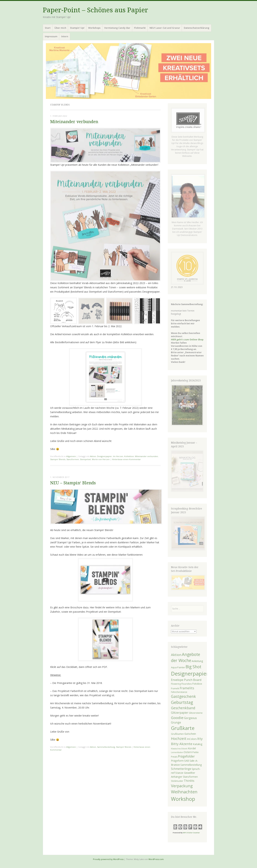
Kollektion (129, 456)
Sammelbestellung (106, 747)
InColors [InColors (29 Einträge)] (192, 739)
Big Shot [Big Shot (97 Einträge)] (193, 667)
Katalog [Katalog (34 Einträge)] (198, 744)
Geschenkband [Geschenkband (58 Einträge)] (183, 708)
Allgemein (71, 456)
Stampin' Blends (58, 459)
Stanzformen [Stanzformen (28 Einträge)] (190, 777)
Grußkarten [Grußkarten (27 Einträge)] (177, 734)
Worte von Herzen (101, 459)
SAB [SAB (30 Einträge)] (187, 761)
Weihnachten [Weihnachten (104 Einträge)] (184, 792)
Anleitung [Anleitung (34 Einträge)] (197, 661)
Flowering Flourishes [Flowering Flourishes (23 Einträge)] (181, 684)
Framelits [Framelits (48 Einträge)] (187, 688)
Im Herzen (118, 456)
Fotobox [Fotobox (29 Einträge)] (197, 684)
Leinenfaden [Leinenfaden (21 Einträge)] (177, 752)
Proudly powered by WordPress (108, 859)
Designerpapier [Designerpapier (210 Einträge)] (190, 674)
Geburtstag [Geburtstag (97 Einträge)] (182, 702)
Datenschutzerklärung (197, 28)
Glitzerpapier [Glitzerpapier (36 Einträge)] (180, 713)
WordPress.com (156, 859)
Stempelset (85, 459)
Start (48, 28)
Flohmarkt (140, 28)
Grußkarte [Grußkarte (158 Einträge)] (183, 728)
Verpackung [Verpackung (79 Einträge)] (182, 786)
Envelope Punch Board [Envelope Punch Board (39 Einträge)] (186, 680)
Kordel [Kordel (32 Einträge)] (192, 748)
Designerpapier (104, 456)
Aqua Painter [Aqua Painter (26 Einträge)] (178, 667)
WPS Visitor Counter (191, 833)
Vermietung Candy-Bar (117, 28)
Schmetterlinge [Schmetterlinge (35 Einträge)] (181, 769)
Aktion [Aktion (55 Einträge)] (176, 655)
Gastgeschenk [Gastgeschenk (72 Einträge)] (183, 696)
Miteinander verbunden (74, 122)
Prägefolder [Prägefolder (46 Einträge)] (186, 756)
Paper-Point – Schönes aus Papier (95, 10)
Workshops (94, 28)
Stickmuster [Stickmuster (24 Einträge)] (177, 781)
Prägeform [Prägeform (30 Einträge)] (177, 761)
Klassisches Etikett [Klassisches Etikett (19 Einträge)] (179, 749)
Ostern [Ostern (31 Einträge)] (188, 752)
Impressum (51, 36)
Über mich (60, 28)
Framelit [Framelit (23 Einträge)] (175, 688)
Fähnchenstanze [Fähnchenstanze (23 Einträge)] (179, 692)
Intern (65, 36)
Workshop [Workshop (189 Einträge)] (183, 799)
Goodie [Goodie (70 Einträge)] (177, 718)
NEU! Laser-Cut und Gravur (165, 28)
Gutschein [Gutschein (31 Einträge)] (190, 734)
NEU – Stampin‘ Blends (73, 483)
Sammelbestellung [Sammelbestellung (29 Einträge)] (191, 765)
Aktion (93, 456)
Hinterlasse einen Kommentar (126, 459)
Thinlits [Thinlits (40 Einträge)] (189, 781)
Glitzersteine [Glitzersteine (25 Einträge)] (196, 713)
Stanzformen (73, 459)
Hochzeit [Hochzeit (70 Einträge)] (179, 738)
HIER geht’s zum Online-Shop (187, 340)
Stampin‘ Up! (77, 28)
